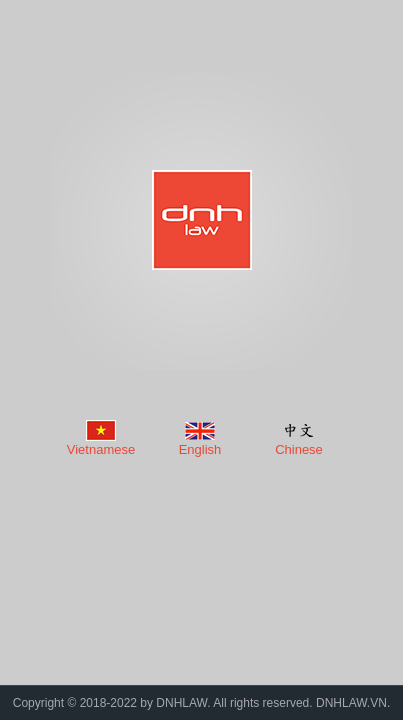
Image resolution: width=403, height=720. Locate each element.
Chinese (299, 449)
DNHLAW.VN (351, 703)
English (200, 449)
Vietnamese (101, 449)
